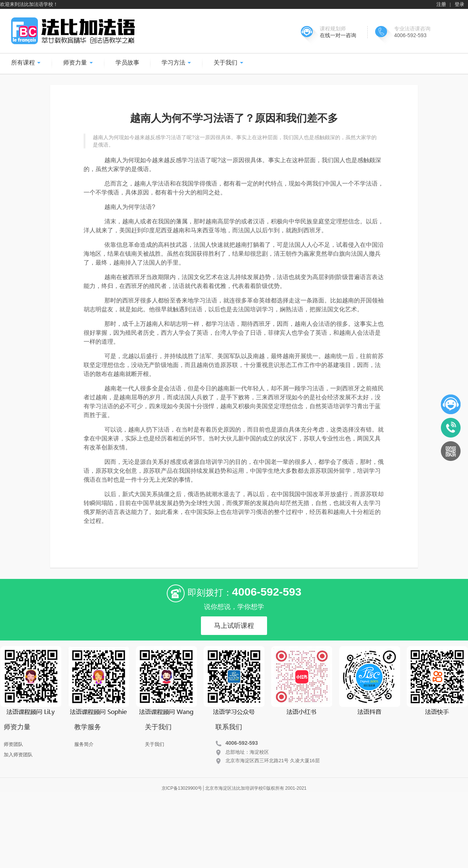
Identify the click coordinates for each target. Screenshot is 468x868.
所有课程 (26, 63)
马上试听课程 (234, 626)
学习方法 (176, 63)
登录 (459, 4)
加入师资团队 (18, 755)
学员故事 (127, 63)
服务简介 (84, 744)
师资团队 (13, 744)
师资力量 (78, 63)
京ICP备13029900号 (182, 788)
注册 (441, 4)
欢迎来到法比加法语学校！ (29, 4)
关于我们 (228, 63)
